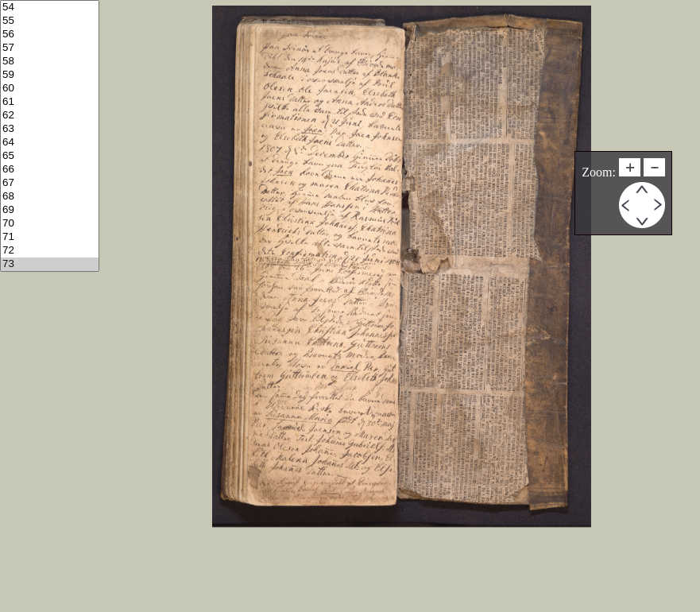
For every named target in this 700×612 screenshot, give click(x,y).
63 (50, 129)
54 (50, 8)
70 (50, 224)
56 (50, 35)
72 (50, 251)
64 (50, 143)
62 (50, 116)
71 (50, 237)
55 (50, 21)
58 (50, 62)
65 (50, 156)
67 (50, 183)
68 (50, 197)
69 (50, 210)
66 (50, 170)
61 (50, 102)
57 (50, 48)
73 (50, 264)
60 (50, 89)
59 (50, 75)
